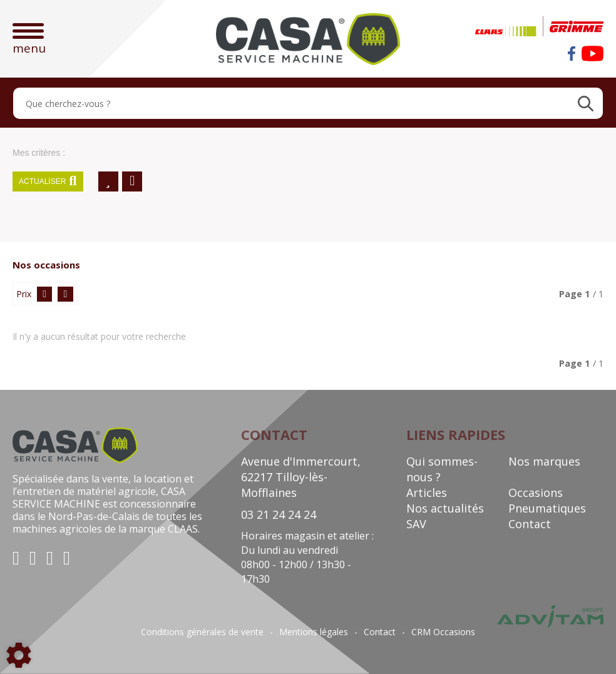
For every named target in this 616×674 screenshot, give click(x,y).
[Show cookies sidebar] (19, 655)
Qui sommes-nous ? (442, 469)
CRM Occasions (443, 632)
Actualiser (48, 181)
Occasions (536, 493)
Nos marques (544, 461)
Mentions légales (314, 632)
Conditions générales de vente (202, 632)
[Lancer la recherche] (586, 103)
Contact (530, 524)
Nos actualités (445, 508)
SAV (416, 524)
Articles (427, 493)
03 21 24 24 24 (279, 514)
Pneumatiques (547, 508)
